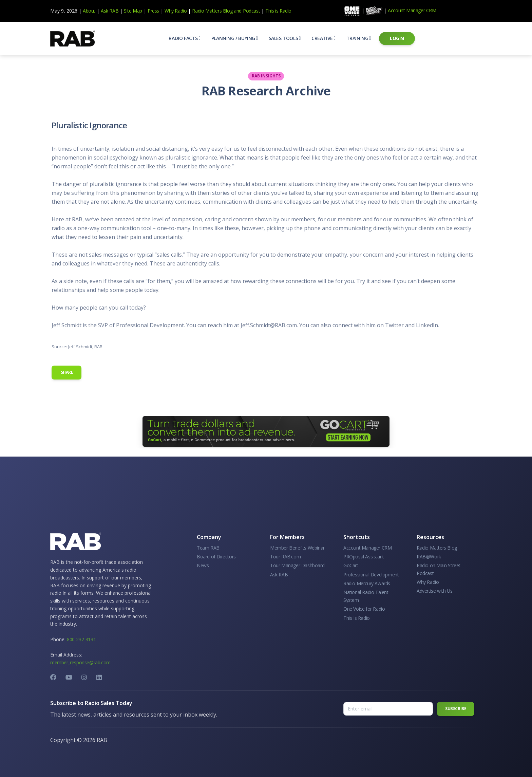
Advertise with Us (434, 591)
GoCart (351, 565)
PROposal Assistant (364, 557)
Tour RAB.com (285, 557)
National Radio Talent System (366, 596)
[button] (184, 38)
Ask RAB (110, 11)
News (203, 565)
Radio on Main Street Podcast (439, 569)
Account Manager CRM (412, 10)
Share (66, 372)
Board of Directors (216, 557)
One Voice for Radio (364, 609)
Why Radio (176, 11)
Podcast (251, 11)
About (89, 11)
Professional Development (371, 575)
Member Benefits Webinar (297, 548)
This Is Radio (357, 618)
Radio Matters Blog (212, 11)
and (238, 11)
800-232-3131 (81, 639)
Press (153, 11)
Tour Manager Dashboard (297, 565)
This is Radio (278, 11)
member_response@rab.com (80, 662)
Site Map (133, 11)
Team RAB (208, 548)
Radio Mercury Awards (367, 583)
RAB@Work (429, 557)
